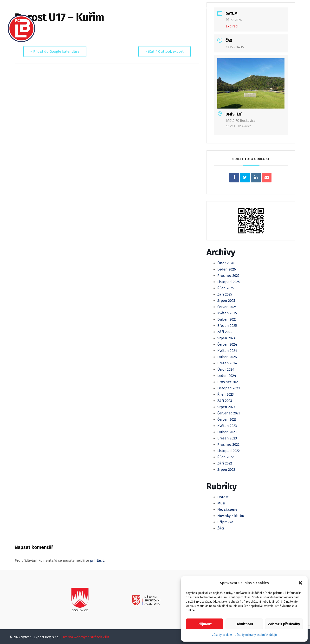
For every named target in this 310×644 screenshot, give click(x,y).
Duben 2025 (227, 319)
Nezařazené (227, 509)
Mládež (161, 8)
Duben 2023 (227, 432)
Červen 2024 (227, 344)
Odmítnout (244, 624)
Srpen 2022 (226, 470)
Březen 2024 (227, 363)
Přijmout (205, 624)
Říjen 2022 (226, 457)
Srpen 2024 (226, 338)
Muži (142, 8)
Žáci (221, 528)
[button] (300, 583)
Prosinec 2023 (228, 382)
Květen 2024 (227, 351)
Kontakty (179, 24)
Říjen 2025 (226, 288)
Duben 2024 (227, 357)
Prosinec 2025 (228, 276)
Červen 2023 (227, 419)
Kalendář (120, 8)
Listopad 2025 (229, 282)
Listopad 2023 (229, 388)
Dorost (223, 497)
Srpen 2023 (226, 407)
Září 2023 (225, 401)
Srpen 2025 (226, 301)
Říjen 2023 (226, 394)
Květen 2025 (227, 313)
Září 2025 (225, 294)
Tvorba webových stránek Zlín (86, 637)
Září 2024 (225, 332)
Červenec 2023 (229, 413)
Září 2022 (225, 463)
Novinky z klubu (231, 516)
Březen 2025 (227, 326)
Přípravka (225, 522)
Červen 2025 (227, 307)
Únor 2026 (226, 263)
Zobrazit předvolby (284, 624)
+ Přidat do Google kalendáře (55, 52)
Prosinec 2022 (228, 444)
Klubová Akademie (193, 8)
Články (96, 8)
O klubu (74, 8)
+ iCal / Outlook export (165, 52)
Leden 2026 (227, 269)
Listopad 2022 (229, 451)
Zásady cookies (222, 635)
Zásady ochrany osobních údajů (256, 635)
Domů (52, 8)
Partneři (153, 24)
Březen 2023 (227, 438)
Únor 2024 (226, 369)
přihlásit (97, 560)
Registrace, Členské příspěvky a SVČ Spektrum (92, 24)
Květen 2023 (227, 426)
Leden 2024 (227, 376)
